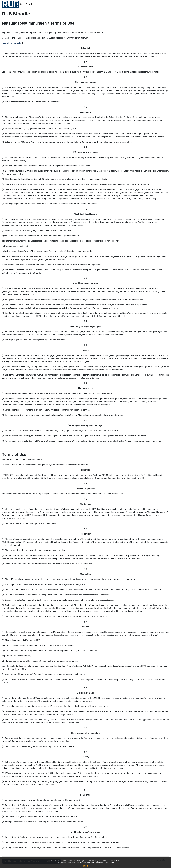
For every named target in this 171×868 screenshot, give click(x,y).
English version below (12, 43)
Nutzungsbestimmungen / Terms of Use (72, 862)
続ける (86, 866)
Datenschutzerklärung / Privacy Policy (100, 862)
